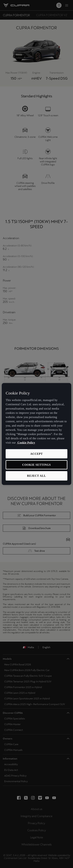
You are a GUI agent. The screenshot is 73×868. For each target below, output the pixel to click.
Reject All (37, 476)
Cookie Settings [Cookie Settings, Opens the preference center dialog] (36, 465)
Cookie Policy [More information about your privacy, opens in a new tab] (26, 442)
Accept (37, 454)
